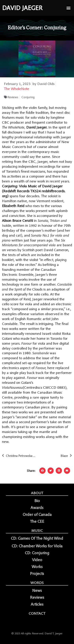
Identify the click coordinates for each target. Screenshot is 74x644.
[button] (69, 8)
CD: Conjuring (37, 553)
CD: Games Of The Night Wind (37, 538)
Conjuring (28, 97)
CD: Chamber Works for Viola (37, 546)
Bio (37, 501)
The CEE (37, 521)
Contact (37, 613)
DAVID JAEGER (22, 8)
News (37, 590)
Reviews (13, 97)
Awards (37, 508)
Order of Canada (37, 514)
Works (37, 567)
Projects (37, 574)
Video (37, 560)
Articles (37, 604)
